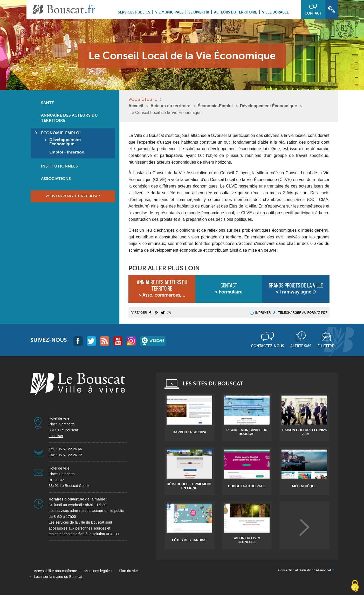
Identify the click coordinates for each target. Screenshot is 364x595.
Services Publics (134, 12)
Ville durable (275, 12)
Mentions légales (98, 571)
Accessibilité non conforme (56, 571)
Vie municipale (169, 12)
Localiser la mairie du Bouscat (58, 577)
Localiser (56, 436)
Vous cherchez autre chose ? (73, 196)
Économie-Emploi (215, 106)
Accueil (136, 106)
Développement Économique (269, 106)
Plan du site (128, 571)
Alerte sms (301, 346)
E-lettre (326, 346)
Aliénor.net (324, 570)
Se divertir (199, 12)
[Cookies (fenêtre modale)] (355, 586)
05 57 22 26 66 (70, 449)
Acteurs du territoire (236, 12)
